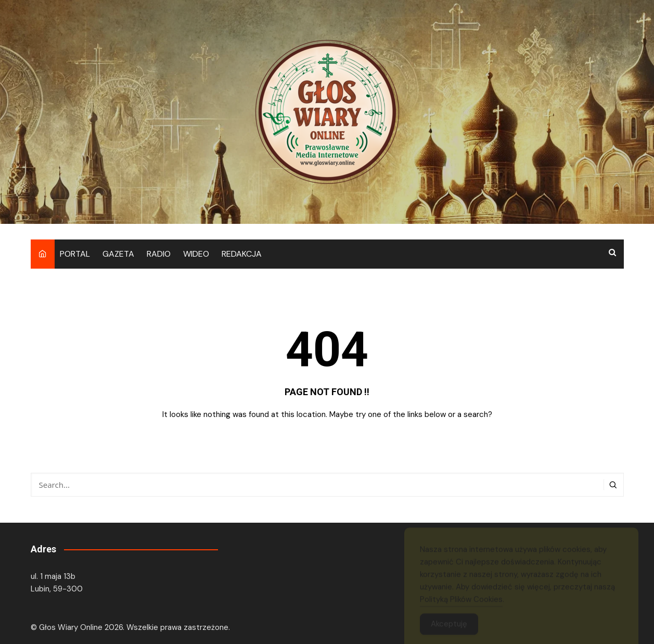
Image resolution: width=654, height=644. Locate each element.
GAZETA (118, 254)
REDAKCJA (242, 254)
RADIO (159, 254)
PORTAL (75, 254)
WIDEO (196, 254)
